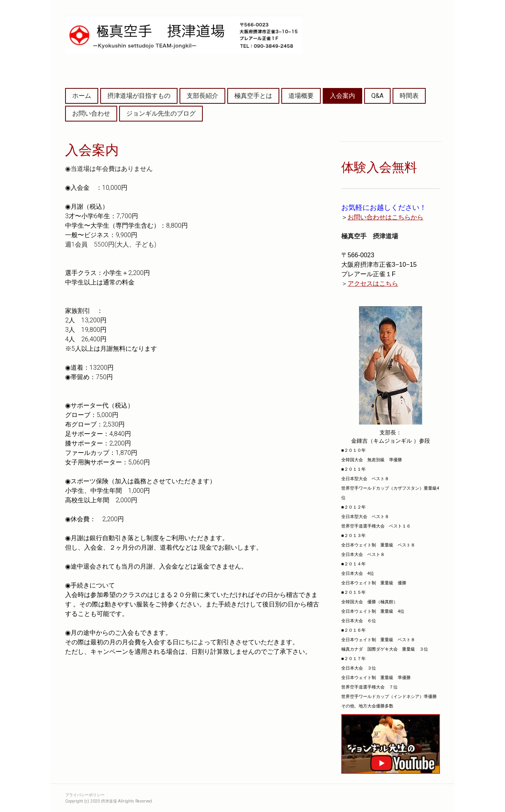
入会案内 (342, 96)
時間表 (409, 96)
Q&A (377, 96)
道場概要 (301, 96)
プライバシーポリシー (85, 795)
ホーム (82, 96)
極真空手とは (253, 96)
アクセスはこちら (373, 283)
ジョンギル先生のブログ (161, 113)
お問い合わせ (91, 113)
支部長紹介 (202, 96)
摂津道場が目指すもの (139, 96)
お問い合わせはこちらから (385, 217)
